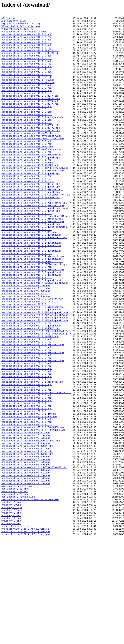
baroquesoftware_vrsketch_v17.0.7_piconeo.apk (32, 225)
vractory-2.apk (11, 613)
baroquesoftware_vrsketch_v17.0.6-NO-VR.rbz (31, 218)
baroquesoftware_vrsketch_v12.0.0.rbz (27, 87)
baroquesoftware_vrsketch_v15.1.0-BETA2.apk (31, 151)
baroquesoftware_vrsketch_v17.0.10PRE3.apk (30, 196)
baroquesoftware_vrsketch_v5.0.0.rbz (26, 545)
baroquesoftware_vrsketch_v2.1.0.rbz (26, 340)
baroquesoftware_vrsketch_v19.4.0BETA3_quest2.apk (35, 337)
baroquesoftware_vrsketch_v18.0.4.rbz (27, 302)
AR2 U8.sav (8, 19)
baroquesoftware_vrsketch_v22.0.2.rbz (27, 417)
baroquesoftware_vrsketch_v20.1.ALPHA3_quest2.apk (35, 378)
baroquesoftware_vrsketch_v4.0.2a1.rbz (27, 539)
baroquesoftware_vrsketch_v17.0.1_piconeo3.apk (33, 202)
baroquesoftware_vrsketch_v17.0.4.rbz (27, 212)
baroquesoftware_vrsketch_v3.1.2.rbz (26, 523)
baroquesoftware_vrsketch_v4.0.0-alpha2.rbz (31, 526)
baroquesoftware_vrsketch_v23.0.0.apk (27, 423)
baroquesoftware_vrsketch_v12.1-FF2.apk (28, 96)
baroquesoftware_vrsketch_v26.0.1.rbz (27, 481)
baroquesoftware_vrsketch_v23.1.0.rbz (27, 436)
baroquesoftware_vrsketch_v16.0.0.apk (27, 167)
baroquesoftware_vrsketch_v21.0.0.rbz (27, 385)
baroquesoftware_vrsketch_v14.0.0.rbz (27, 128)
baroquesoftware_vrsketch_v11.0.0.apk (27, 64)
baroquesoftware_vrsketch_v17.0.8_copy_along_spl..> (36, 241)
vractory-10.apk (12, 603)
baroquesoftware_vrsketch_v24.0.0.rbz (27, 446)
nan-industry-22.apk (15, 587)
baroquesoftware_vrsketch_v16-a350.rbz (27, 157)
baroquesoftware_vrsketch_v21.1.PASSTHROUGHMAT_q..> (36, 398)
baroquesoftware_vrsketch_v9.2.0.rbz (26, 577)
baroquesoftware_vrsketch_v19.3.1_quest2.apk (31, 334)
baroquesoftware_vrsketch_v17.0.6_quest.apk (31, 221)
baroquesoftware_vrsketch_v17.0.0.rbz (27, 180)
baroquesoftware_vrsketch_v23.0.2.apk (27, 433)
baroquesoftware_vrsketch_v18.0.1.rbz (27, 285)
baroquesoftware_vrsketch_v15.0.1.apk (27, 141)
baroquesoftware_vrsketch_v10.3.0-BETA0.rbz (31, 61)
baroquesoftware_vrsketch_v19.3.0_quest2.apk (31, 327)
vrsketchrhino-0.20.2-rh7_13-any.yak (26, 638)
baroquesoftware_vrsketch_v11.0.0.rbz (27, 67)
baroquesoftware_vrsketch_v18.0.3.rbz (27, 295)
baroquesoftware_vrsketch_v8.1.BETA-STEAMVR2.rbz (34, 558)
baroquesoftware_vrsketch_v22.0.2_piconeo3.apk (33, 420)
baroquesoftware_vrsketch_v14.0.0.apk (27, 125)
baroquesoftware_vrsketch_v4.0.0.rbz (26, 529)
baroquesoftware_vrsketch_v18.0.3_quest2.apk (31, 298)
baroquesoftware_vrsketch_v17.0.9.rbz (27, 253)
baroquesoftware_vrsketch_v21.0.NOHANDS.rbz (31, 391)
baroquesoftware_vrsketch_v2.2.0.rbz (26, 346)
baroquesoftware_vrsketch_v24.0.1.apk (27, 449)
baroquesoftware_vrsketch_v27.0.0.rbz (27, 491)
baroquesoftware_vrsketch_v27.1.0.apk (27, 500)
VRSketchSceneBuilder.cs (17, 32)
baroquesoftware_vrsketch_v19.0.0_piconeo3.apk (33, 321)
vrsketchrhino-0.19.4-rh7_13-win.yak (26, 635)
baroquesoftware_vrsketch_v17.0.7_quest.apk (31, 228)
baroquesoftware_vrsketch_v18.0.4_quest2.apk (31, 308)
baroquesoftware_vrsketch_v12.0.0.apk (27, 83)
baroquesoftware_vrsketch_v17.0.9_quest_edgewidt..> (36, 269)
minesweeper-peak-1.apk (17, 581)
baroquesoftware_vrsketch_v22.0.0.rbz (27, 407)
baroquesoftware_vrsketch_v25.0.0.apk (27, 459)
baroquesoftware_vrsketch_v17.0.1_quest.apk (31, 205)
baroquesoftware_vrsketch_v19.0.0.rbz (27, 318)
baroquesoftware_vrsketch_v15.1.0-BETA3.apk (31, 154)
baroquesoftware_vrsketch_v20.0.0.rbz (27, 362)
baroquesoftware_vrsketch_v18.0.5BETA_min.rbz (32, 311)
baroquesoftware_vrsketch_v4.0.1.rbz (26, 536)
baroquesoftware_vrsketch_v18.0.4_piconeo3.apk (33, 305)
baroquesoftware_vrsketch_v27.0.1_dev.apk (29, 494)
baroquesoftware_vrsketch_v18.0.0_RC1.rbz (29, 276)
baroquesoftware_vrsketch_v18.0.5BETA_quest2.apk (34, 314)
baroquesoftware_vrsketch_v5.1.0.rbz (26, 548)
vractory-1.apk (11, 600)
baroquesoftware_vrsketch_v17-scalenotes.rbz (31, 176)
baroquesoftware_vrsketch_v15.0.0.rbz (27, 135)
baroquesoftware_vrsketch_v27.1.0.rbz (27, 504)
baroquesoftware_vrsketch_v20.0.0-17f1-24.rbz (32, 356)
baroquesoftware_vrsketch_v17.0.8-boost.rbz (31, 234)
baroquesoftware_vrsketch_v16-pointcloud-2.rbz (33, 164)
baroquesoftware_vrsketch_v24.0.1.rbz (27, 452)
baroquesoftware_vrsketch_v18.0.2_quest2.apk (31, 292)
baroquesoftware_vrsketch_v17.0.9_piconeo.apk (32, 260)
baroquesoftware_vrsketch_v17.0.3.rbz (27, 208)
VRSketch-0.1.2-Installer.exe (21, 29)
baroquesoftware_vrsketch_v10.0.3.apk (27, 45)
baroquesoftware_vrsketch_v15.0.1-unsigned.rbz (33, 138)
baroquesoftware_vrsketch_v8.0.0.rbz (26, 555)
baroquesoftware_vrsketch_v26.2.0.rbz (27, 484)
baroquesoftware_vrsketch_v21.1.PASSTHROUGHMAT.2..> (36, 395)
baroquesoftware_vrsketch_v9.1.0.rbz (26, 571)
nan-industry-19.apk (15, 584)
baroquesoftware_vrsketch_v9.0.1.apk (26, 565)
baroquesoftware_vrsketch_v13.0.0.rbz (27, 103)
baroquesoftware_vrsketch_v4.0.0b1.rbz (27, 532)
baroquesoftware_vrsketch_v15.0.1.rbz (27, 144)
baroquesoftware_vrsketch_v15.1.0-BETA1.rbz (31, 148)
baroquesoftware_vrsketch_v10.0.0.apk (27, 38)
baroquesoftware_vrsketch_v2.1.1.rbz (26, 343)
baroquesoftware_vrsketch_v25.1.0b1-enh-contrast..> (36, 468)
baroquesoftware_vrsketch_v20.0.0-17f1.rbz (30, 359)
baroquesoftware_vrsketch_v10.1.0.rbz (27, 55)
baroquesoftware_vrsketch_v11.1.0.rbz (27, 74)
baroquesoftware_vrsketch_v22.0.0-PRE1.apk (30, 401)
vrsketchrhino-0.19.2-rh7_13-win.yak (26, 632)
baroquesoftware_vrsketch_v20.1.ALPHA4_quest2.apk (35, 382)
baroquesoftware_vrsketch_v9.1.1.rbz (26, 574)
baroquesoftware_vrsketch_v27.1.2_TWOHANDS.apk (33, 510)
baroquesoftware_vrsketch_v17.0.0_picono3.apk (32, 183)
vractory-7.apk (11, 622)
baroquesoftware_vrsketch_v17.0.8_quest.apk (31, 250)
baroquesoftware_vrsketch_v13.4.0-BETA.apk (30, 119)
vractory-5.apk (11, 616)
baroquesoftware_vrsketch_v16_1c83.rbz (27, 173)
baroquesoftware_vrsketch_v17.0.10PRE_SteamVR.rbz (35, 199)
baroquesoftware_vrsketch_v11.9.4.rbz (27, 80)
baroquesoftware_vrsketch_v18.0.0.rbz (27, 273)
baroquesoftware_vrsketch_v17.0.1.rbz (27, 189)
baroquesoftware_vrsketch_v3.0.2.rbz (26, 516)
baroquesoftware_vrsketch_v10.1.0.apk (27, 51)
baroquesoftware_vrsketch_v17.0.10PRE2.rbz (30, 192)
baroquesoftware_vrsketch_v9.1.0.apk (26, 568)
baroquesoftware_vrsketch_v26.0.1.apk (27, 478)
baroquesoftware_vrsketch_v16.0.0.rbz (27, 170)
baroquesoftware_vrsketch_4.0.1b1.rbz (27, 35)
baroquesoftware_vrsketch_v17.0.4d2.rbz (28, 215)
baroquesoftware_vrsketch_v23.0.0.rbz (27, 427)
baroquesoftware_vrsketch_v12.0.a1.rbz (27, 90)
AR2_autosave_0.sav (14, 22)
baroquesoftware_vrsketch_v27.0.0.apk (27, 488)
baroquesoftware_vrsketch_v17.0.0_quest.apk (31, 186)
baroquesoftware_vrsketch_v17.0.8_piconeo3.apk (33, 244)
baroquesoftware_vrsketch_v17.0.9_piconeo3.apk (33, 263)
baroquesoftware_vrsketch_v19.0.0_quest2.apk (31, 324)
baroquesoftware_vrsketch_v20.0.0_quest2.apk (31, 369)
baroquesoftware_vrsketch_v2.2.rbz (24, 350)
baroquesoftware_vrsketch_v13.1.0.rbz (27, 109)
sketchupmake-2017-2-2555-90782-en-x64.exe (30, 597)
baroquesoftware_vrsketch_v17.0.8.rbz (27, 237)
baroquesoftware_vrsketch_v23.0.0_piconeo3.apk (33, 430)
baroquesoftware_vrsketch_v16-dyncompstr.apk (31, 160)
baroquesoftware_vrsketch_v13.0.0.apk (27, 99)
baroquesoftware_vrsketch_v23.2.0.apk (27, 439)
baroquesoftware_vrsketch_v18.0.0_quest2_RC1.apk (34, 282)
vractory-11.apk (12, 606)
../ (3, 16)
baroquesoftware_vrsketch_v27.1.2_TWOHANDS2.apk (34, 513)
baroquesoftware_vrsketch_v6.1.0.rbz (26, 552)
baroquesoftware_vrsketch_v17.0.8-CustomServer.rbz (36, 231)
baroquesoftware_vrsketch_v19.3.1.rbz (27, 330)
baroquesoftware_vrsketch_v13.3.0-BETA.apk (30, 112)
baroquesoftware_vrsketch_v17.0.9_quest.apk (31, 266)
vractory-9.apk (11, 625)
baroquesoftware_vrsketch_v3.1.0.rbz (26, 520)
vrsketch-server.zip (15, 629)
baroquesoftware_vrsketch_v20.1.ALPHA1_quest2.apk (35, 372)
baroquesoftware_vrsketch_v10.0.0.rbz (27, 42)
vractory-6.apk (11, 619)
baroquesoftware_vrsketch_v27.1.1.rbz (27, 507)
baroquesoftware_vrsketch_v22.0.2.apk (27, 414)
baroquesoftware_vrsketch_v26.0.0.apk (27, 472)
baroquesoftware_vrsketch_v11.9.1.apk (27, 77)
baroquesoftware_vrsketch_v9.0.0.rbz (26, 561)
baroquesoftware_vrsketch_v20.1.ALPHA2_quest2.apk (35, 375)
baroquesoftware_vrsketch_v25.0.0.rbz (27, 462)
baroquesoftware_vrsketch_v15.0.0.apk (27, 132)
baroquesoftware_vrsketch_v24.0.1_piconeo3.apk (33, 455)
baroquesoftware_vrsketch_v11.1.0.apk (27, 71)
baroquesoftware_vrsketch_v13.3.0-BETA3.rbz (31, 115)
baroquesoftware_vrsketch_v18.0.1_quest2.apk (31, 289)
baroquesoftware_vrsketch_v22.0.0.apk (27, 404)
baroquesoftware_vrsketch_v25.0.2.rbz (27, 465)
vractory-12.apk (12, 609)
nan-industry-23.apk (15, 590)
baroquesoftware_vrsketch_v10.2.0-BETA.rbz (30, 58)
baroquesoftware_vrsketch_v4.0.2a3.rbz (27, 542)
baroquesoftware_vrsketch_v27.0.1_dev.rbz (29, 497)
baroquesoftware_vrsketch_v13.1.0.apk (27, 106)
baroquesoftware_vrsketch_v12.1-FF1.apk (28, 93)
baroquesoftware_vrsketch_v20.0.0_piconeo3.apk (33, 366)
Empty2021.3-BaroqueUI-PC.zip (21, 26)
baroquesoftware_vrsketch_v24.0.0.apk (27, 443)
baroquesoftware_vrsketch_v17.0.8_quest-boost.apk (35, 247)
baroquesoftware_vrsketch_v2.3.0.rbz (26, 353)
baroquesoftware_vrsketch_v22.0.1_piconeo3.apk (33, 411)
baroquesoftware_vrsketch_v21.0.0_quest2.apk (31, 388)
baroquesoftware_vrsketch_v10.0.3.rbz (27, 48)
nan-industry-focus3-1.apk (19, 593)
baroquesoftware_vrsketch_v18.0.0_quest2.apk (31, 279)
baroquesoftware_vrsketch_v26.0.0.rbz (27, 475)
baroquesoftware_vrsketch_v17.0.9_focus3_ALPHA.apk (36, 257)
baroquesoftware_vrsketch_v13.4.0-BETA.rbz (30, 122)
